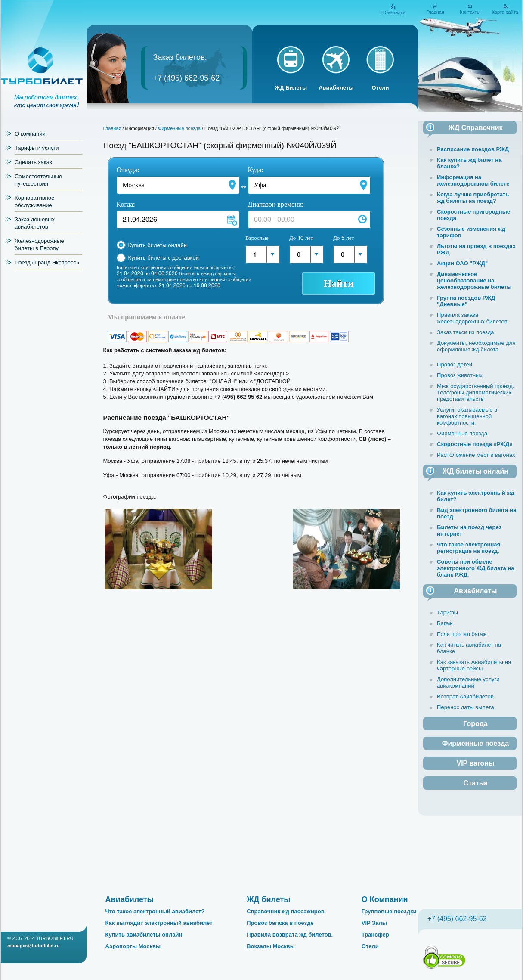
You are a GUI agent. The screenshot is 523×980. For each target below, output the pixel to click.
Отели (380, 88)
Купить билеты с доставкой (164, 258)
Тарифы (447, 612)
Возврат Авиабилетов (465, 696)
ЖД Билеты (291, 88)
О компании (30, 134)
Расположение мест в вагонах (476, 455)
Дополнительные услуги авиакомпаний (468, 682)
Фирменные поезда (179, 128)
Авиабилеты (336, 88)
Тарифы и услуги (37, 148)
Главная (435, 12)
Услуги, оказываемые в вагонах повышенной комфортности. (467, 416)
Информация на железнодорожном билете (473, 180)
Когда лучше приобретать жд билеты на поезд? (473, 198)
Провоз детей (455, 364)
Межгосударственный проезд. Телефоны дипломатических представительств (475, 392)
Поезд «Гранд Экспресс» (47, 262)
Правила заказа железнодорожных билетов (472, 318)
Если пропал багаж (462, 634)
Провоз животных (460, 375)
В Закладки (393, 12)
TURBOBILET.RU (55, 938)
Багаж (445, 623)
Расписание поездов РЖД (473, 149)
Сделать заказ (33, 162)
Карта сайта (505, 12)
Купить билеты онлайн (158, 245)
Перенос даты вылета (466, 707)
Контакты (470, 12)
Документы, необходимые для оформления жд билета (476, 346)
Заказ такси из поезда (466, 332)
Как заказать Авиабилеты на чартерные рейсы (474, 665)
